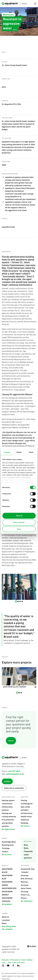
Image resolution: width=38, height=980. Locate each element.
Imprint (25, 960)
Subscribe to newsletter (14, 788)
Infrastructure (27, 813)
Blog (26, 845)
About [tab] (31, 452)
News (26, 848)
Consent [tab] (7, 452)
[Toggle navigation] (35, 4)
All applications (8, 829)
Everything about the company (9, 928)
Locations (6, 920)
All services (7, 854)
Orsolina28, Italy (28, 869)
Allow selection (19, 522)
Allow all (19, 516)
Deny (19, 529)
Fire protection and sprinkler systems (8, 823)
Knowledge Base (9, 842)
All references (27, 901)
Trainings (6, 848)
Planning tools (8, 845)
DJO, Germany (27, 878)
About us (5, 917)
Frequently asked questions (28, 854)
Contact (11, 741)
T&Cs (10, 963)
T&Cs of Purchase (19, 963)
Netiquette (5, 960)
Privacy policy (16, 960)
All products (7, 904)
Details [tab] (19, 452)
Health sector (26, 816)
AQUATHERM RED (9, 888)
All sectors (25, 826)
